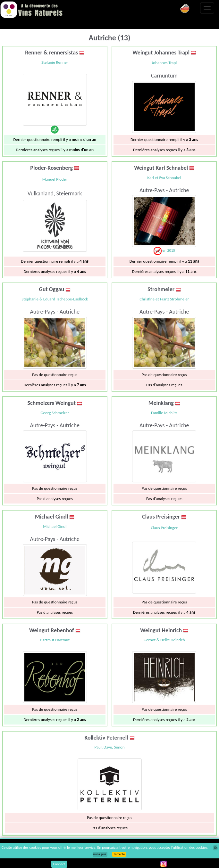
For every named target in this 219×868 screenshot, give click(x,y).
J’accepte (119, 854)
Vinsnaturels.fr (32, 10)
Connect (59, 864)
